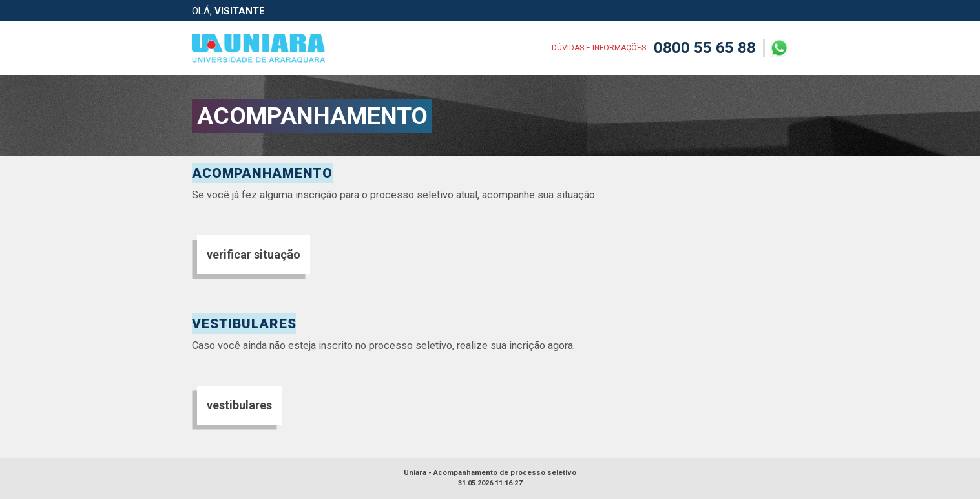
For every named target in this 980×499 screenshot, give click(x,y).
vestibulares (239, 405)
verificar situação (254, 254)
